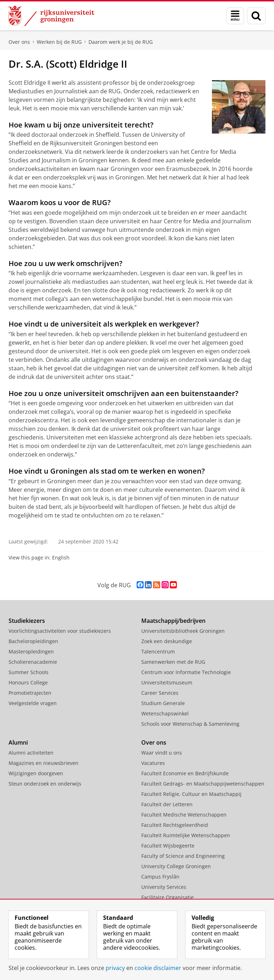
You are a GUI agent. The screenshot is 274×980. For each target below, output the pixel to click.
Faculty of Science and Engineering (183, 856)
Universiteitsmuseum (167, 682)
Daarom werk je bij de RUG (121, 42)
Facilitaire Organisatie (168, 897)
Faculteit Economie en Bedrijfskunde (185, 773)
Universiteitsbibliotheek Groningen (183, 631)
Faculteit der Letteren (167, 804)
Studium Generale (163, 703)
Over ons (19, 42)
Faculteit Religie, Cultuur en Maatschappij (191, 794)
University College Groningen (176, 866)
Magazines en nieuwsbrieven (44, 763)
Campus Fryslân (160, 877)
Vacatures (153, 763)
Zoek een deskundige (167, 641)
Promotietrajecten (30, 693)
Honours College (28, 682)
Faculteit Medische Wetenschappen (184, 815)
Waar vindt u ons (162, 753)
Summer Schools (29, 672)
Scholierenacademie (33, 662)
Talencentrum (158, 651)
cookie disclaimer (158, 968)
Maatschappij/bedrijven (173, 621)
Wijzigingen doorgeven (36, 773)
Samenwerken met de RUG (173, 662)
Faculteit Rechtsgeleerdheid (175, 825)
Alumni (18, 742)
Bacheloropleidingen (33, 641)
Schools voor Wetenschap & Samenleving (190, 724)
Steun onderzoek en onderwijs (45, 784)
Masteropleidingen (31, 651)
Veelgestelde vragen (33, 703)
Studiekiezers (27, 621)
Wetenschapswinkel (165, 713)
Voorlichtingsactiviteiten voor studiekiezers (60, 631)
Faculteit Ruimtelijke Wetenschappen (186, 835)
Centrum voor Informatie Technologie (186, 672)
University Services (164, 887)
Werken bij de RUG (59, 42)
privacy (115, 968)
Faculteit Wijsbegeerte (168, 846)
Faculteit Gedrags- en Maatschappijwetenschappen (203, 784)
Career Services (160, 693)
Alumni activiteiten (31, 753)
